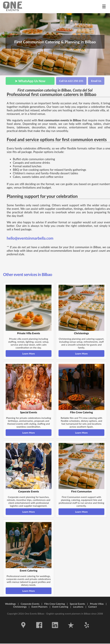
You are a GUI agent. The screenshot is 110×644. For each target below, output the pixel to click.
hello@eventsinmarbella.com (30, 238)
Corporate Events (30, 604)
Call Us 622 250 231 (71, 81)
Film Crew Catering (55, 604)
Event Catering (60, 607)
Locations (78, 607)
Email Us (96, 81)
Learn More (29, 353)
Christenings (20, 607)
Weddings (10, 604)
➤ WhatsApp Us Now (30, 81)
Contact (93, 607)
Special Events (77, 604)
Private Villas (97, 604)
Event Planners (39, 607)
